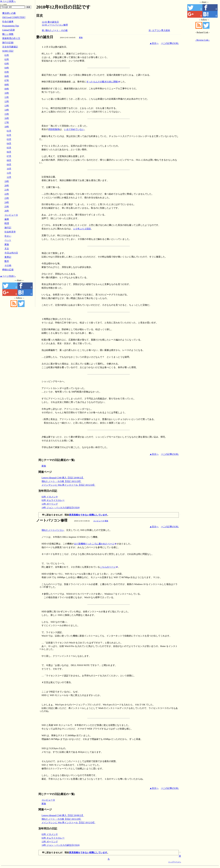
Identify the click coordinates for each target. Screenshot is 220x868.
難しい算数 (8, 34)
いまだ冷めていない (74, 129)
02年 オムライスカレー (53, 500)
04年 (7, 68)
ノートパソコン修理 (52, 520)
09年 (7, 89)
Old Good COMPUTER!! (14, 17)
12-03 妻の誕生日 (50, 22)
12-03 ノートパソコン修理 (55, 25)
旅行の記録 (8, 43)
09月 (9, 165)
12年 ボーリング (50, 504)
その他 (8, 265)
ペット (8, 240)
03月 (9, 139)
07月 (9, 156)
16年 (7, 118)
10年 (7, 93)
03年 (7, 64)
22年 (7, 194)
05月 (9, 148)
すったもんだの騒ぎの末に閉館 (102, 82)
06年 (7, 76)
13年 (7, 106)
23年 (7, 198)
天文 (7, 249)
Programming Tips (11, 26)
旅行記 (8, 228)
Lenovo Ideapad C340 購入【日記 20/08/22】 (63, 478)
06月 (9, 152)
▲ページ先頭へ (8, 276)
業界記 (8, 257)
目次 (40, 16)
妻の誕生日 (45, 37)
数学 (7, 261)
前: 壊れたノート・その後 (55, 30)
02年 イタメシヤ (50, 497)
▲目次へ (154, 43)
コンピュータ (99, 521)
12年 (7, 101)
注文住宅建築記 (10, 47)
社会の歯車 (8, 22)
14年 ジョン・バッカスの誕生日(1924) (61, 508)
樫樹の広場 (8, 270)
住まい (8, 236)
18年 (7, 127)
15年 (7, 114)
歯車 (7, 219)
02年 (7, 59)
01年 (7, 55)
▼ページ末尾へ (8, 1)
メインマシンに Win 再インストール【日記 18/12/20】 (68, 485)
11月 (9, 173)
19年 (7, 181)
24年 (7, 202)
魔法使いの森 (9, 13)
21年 (7, 190)
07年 (7, 80)
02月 (9, 135)
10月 (9, 169)
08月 (9, 160)
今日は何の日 (11, 253)
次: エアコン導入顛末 (159, 30)
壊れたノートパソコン (53, 530)
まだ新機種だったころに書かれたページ (94, 544)
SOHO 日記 (8, 51)
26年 (7, 211)
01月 (9, 131)
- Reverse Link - (202, 40)
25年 (7, 207)
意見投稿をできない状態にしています (88, 515)
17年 (7, 122)
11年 (7, 97)
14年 (7, 110)
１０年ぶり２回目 (82, 229)
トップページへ (175, 862)
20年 (7, 186)
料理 (7, 223)
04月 (9, 143)
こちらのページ (108, 567)
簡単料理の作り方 (11, 38)
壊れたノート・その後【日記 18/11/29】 (61, 481)
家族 (81, 37)
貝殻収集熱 (54, 129)
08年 (7, 85)
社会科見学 (10, 232)
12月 (9, 177)
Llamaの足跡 (8, 30)
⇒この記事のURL (170, 43)
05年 (7, 72)
